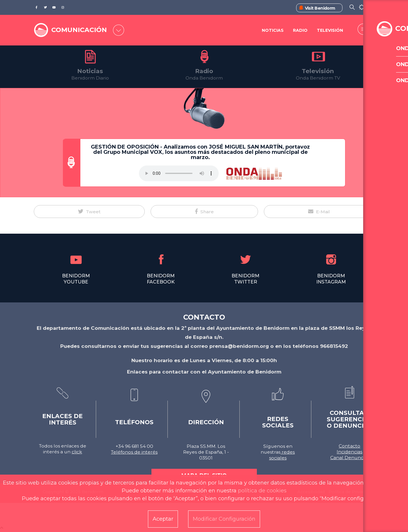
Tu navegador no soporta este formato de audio (179, 173)
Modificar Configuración (224, 519)
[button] (89, 212)
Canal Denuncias (350, 458)
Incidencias (349, 452)
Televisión (330, 31)
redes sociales (282, 455)
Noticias (272, 31)
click (77, 452)
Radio (300, 31)
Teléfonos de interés (134, 452)
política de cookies (262, 491)
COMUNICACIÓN (82, 30)
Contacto (349, 446)
